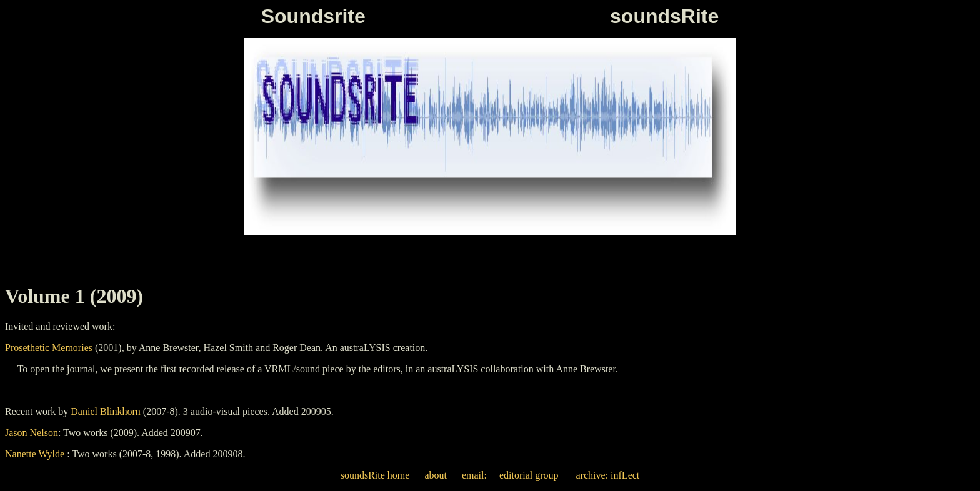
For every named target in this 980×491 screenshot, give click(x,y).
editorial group (529, 475)
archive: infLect (607, 475)
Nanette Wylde (35, 454)
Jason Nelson (32, 433)
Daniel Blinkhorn (106, 411)
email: (474, 475)
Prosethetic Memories (49, 348)
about (436, 475)
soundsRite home (375, 475)
